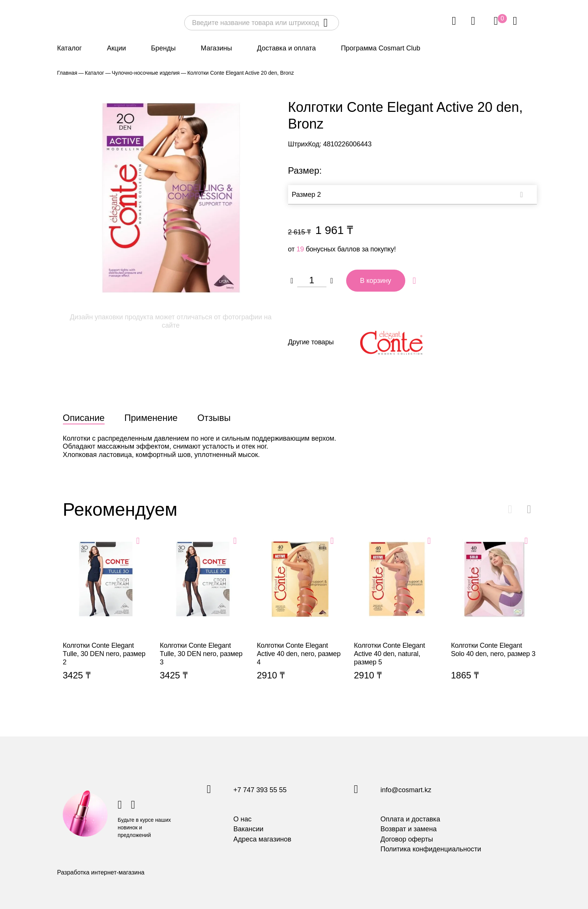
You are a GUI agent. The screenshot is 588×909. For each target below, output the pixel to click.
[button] (529, 509)
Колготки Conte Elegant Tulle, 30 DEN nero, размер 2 (106, 617)
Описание (84, 418)
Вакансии (249, 829)
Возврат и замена (409, 829)
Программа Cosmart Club (380, 48)
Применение (151, 418)
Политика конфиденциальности (431, 849)
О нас (243, 819)
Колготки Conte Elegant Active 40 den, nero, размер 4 (300, 617)
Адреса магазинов (263, 839)
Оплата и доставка (410, 819)
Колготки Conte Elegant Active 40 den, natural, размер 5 (397, 617)
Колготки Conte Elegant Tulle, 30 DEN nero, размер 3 (203, 617)
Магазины (216, 48)
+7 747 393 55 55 (260, 790)
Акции (116, 48)
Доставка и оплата (286, 48)
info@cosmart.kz (406, 790)
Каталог (70, 48)
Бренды (163, 48)
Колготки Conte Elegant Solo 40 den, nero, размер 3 (494, 617)
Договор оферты (407, 839)
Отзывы (214, 418)
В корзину (376, 281)
